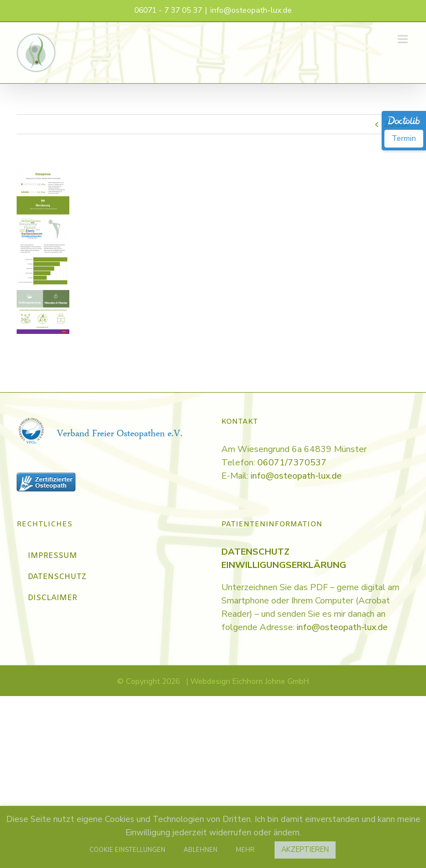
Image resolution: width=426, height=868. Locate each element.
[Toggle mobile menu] (404, 39)
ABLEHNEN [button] (201, 850)
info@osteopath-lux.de (251, 10)
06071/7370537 (292, 463)
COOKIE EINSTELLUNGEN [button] (127, 850)
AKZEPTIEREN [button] (305, 850)
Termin (404, 138)
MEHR (245, 850)
